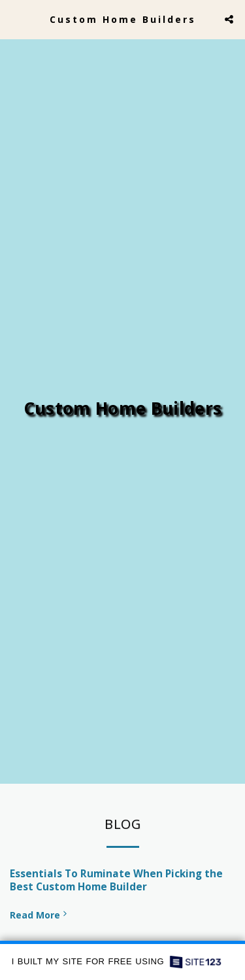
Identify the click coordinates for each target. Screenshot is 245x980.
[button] (14, 19)
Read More (40, 918)
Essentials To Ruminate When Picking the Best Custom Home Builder (116, 884)
